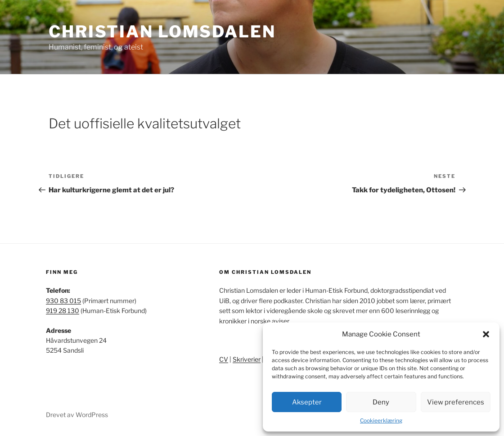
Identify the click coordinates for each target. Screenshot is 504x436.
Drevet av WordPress (77, 415)
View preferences (456, 402)
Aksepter (307, 402)
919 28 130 (63, 311)
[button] (486, 334)
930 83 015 (63, 301)
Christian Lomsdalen (162, 32)
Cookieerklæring (381, 420)
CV (224, 359)
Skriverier (247, 359)
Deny (381, 402)
